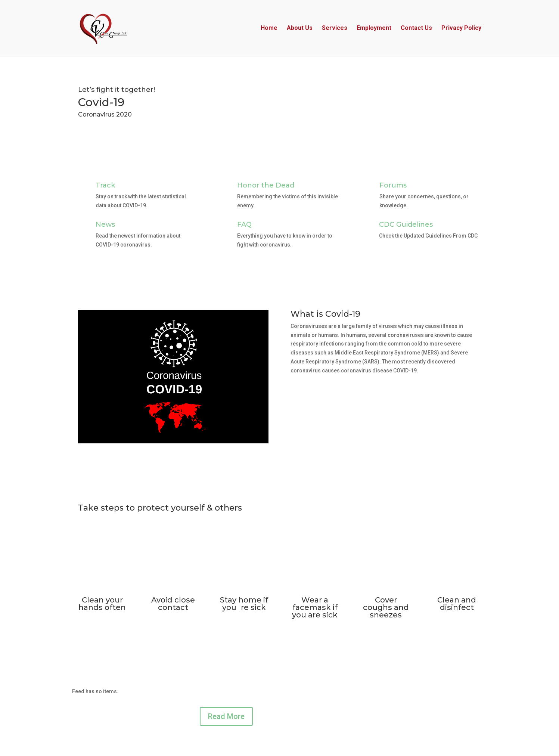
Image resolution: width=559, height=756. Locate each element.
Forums (393, 185)
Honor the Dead (266, 185)
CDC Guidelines (406, 224)
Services (335, 28)
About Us (300, 28)
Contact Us (416, 28)
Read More (226, 716)
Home (269, 28)
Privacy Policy (461, 28)
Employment (374, 28)
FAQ (244, 224)
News (105, 224)
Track (105, 185)
